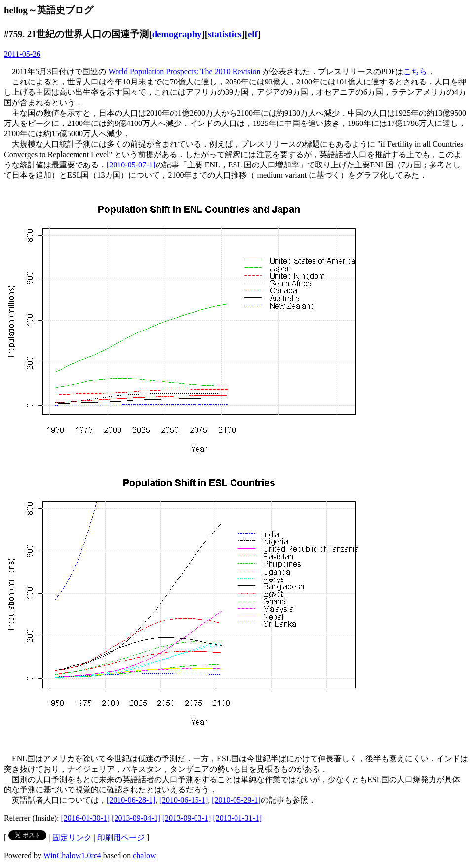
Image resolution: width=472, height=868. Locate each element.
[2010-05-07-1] (131, 165)
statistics (225, 34)
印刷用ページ (121, 838)
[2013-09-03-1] (187, 818)
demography (177, 34)
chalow (144, 855)
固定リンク (72, 838)
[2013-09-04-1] (136, 818)
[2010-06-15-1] (184, 800)
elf (253, 34)
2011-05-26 (22, 54)
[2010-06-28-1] (131, 800)
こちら (415, 71)
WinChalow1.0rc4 (72, 855)
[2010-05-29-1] (236, 800)
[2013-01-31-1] (237, 818)
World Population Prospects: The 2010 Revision (184, 71)
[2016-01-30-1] (86, 818)
